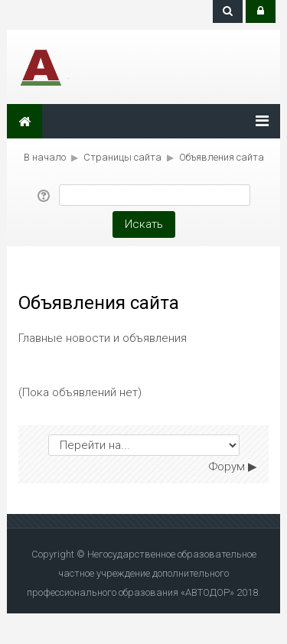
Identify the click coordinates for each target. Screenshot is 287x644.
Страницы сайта (122, 157)
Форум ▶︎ (233, 467)
